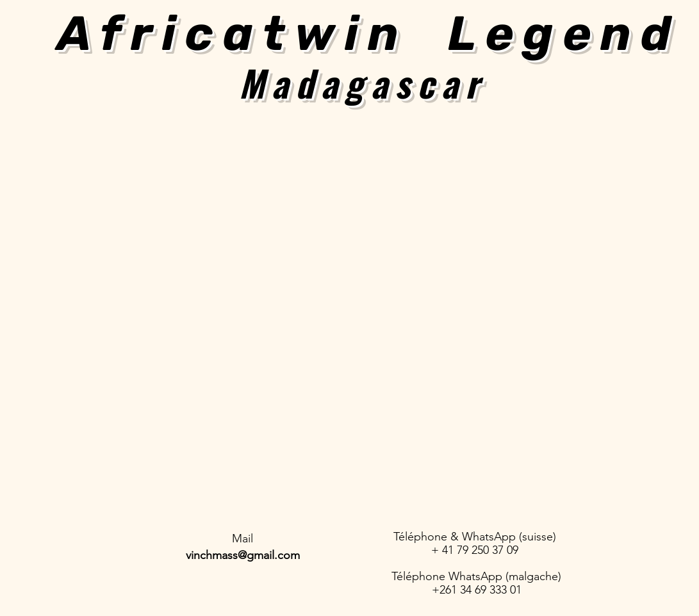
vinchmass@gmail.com (243, 555)
